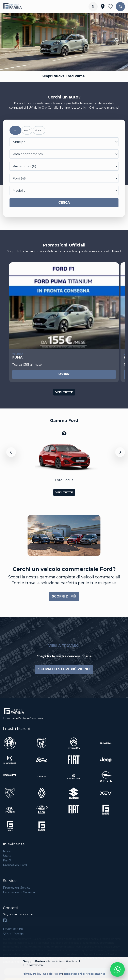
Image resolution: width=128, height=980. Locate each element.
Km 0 (7, 860)
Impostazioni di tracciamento (84, 974)
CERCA (64, 203)
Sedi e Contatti (14, 934)
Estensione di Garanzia (19, 892)
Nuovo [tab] (39, 130)
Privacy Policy (32, 974)
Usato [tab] (15, 130)
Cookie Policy (52, 974)
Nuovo (8, 851)
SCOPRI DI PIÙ (64, 596)
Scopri (64, 374)
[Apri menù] (93, 7)
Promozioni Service (17, 888)
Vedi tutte (64, 392)
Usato (7, 856)
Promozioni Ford (15, 865)
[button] (120, 7)
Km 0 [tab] (27, 130)
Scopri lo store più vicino (64, 669)
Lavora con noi (13, 929)
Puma (17, 357)
